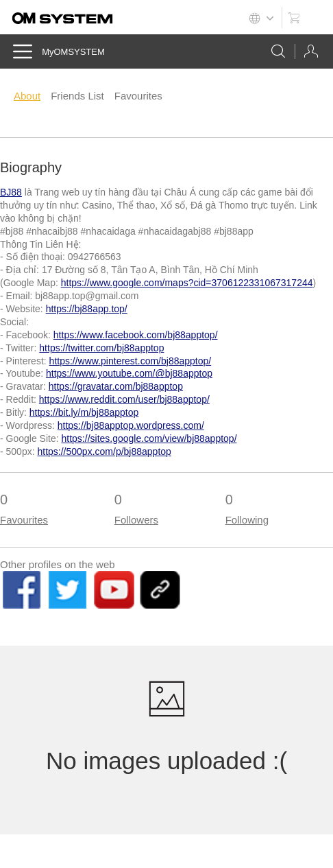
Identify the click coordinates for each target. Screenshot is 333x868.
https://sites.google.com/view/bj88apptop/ (149, 438)
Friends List (77, 96)
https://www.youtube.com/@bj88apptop (129, 373)
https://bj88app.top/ (87, 309)
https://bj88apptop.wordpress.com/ (131, 425)
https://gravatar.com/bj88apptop (116, 386)
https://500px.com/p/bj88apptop (104, 451)
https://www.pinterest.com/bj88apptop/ (131, 361)
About (27, 96)
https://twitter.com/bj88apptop (101, 348)
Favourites (138, 96)
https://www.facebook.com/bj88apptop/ (136, 335)
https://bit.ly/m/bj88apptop (84, 412)
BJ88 (11, 192)
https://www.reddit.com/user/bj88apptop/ (124, 399)
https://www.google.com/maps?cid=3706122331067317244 (187, 283)
